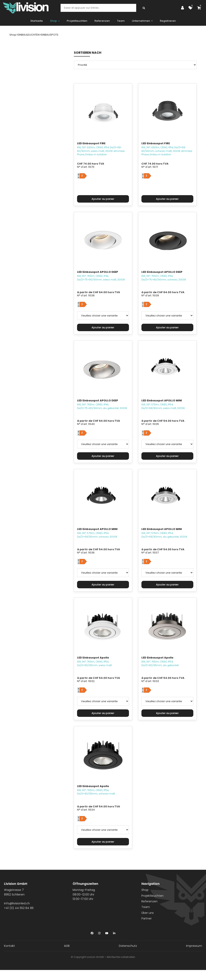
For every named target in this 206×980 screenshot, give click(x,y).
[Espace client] (183, 8)
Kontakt (9, 946)
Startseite (37, 21)
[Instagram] (99, 932)
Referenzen (102, 21)
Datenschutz (128, 946)
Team (121, 21)
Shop (145, 890)
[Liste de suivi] (192, 8)
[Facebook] (92, 932)
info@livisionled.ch (17, 903)
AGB (67, 946)
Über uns (148, 913)
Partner (147, 918)
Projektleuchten (77, 21)
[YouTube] (107, 932)
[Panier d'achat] (200, 8)
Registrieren (168, 21)
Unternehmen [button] (142, 21)
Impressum (194, 946)
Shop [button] (55, 21)
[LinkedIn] (114, 932)
